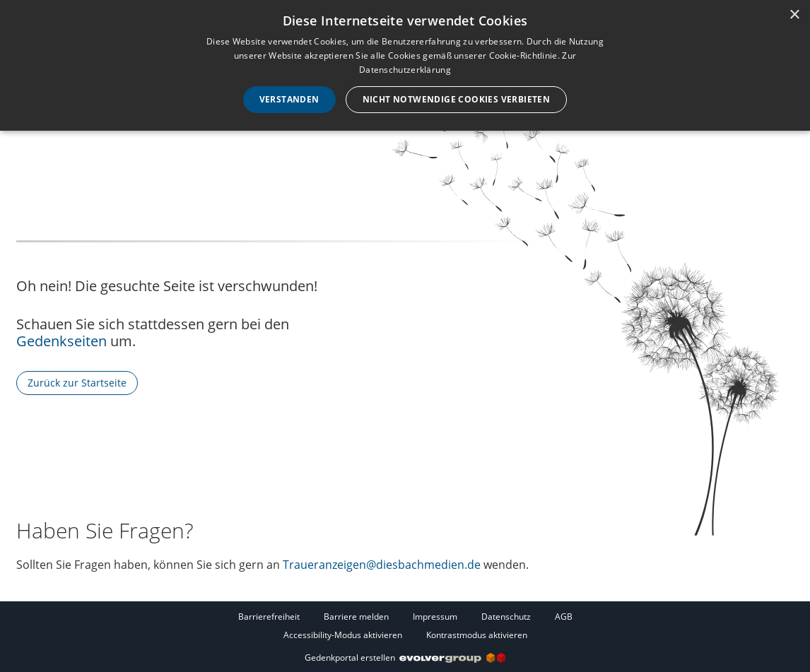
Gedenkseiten (61, 341)
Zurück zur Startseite (77, 383)
